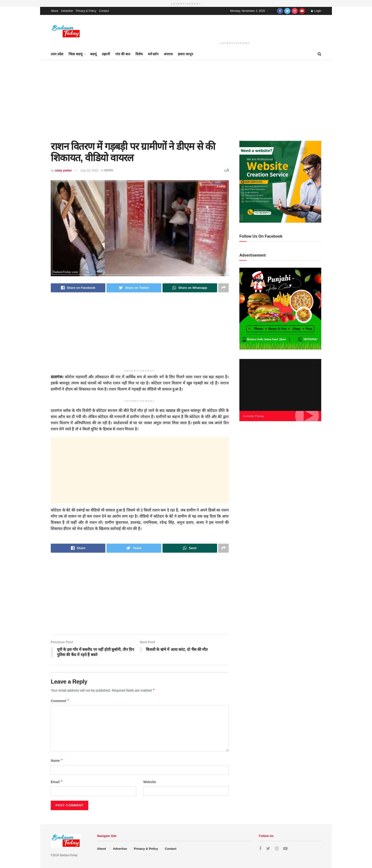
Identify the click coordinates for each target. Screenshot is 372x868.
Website (150, 782)
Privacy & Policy (86, 11)
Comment (60, 701)
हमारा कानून (186, 54)
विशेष (139, 54)
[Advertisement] (235, 27)
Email (57, 782)
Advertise (67, 11)
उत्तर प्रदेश (57, 54)
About (54, 11)
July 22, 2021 (89, 170)
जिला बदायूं (75, 54)
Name (57, 761)
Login (316, 11)
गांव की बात (123, 54)
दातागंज (109, 170)
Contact (104, 11)
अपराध (168, 54)
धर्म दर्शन (153, 54)
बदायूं (93, 54)
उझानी (106, 54)
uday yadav (63, 170)
